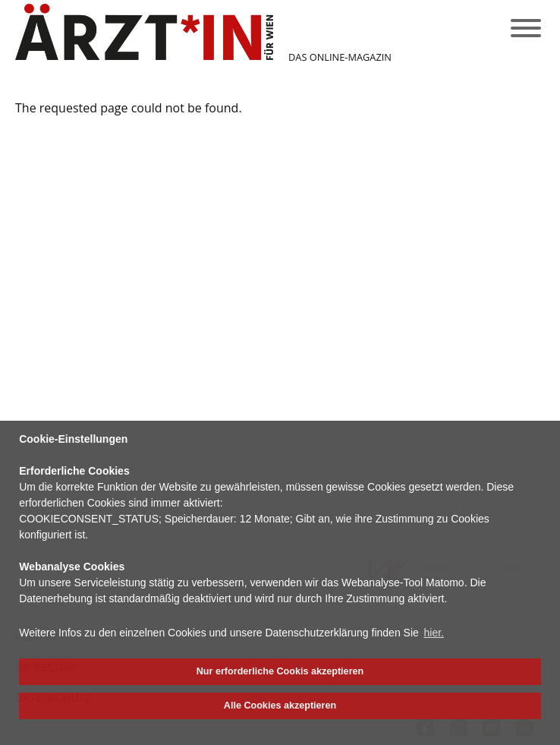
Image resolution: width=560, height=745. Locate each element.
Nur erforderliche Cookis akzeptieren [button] (280, 671)
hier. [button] (434, 633)
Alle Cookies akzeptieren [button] (280, 706)
